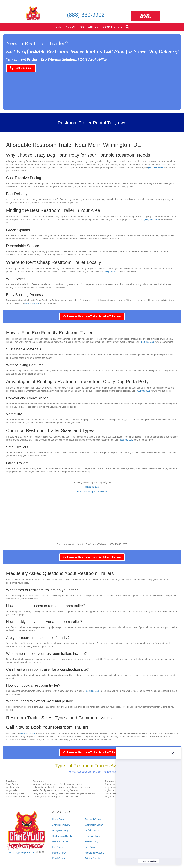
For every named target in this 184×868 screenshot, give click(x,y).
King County (91, 847)
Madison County (60, 841)
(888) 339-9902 (86, 15)
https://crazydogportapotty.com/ (92, 492)
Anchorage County (61, 825)
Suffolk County (92, 830)
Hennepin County (93, 836)
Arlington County (60, 830)
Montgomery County (94, 853)
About (71, 27)
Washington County (94, 825)
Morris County (59, 853)
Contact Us (89, 27)
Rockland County (93, 819)
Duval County (59, 858)
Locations (111, 27)
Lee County (58, 847)
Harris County (59, 819)
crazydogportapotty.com (22, 852)
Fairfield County (92, 858)
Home (57, 27)
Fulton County (91, 841)
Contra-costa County (62, 836)
